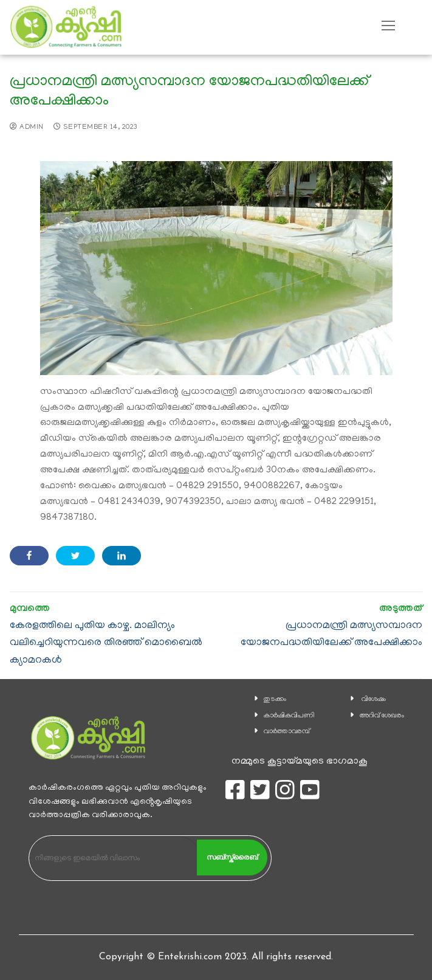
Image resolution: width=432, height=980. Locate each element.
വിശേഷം (374, 699)
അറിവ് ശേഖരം (382, 716)
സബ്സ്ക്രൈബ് (232, 857)
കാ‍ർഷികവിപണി (289, 716)
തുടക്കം (275, 699)
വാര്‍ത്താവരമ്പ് (287, 732)
